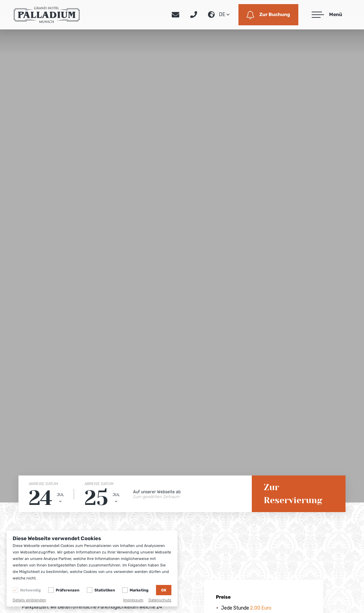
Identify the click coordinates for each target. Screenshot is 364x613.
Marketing (139, 590)
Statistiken (105, 590)
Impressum (133, 600)
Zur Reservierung (293, 494)
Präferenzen (68, 590)
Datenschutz (160, 600)
